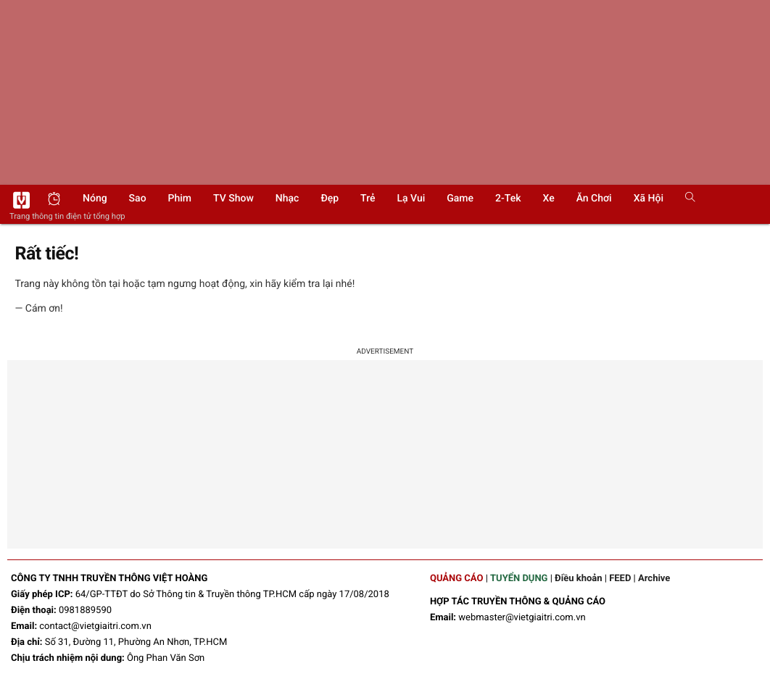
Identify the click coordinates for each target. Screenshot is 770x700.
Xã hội (649, 199)
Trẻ (368, 199)
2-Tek (508, 199)
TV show (233, 199)
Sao (138, 199)
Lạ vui (411, 199)
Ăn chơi (594, 199)
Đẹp (330, 199)
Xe (548, 199)
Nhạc (287, 199)
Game (460, 199)
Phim (180, 199)
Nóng (95, 199)
